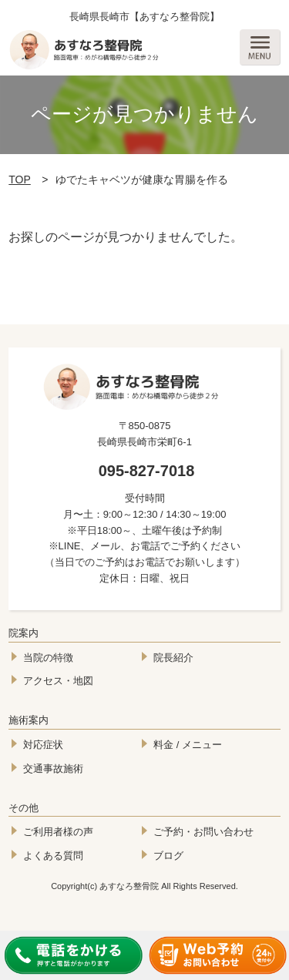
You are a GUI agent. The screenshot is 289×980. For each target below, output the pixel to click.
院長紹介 (173, 658)
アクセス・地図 (58, 681)
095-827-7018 (147, 471)
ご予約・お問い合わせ (203, 832)
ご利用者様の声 (58, 832)
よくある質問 (53, 856)
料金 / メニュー (188, 745)
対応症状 (43, 745)
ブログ (168, 856)
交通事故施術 (53, 769)
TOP (20, 180)
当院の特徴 (48, 658)
